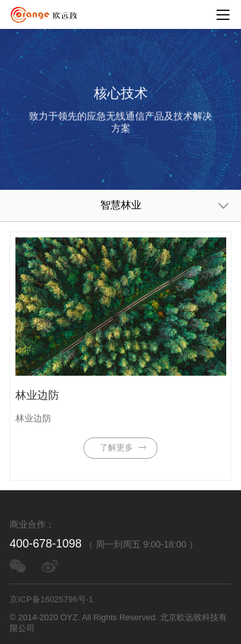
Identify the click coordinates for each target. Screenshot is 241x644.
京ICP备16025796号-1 (51, 599)
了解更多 (124, 448)
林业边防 (37, 395)
